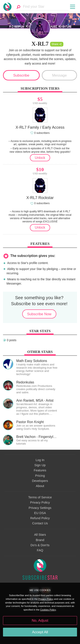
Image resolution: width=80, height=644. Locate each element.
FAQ (40, 550)
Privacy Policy (40, 502)
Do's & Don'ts (40, 545)
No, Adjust (40, 621)
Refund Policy (40, 518)
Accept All (40, 632)
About (40, 486)
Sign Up (40, 465)
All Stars (40, 535)
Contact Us (40, 523)
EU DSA (40, 513)
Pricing (40, 476)
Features (40, 470)
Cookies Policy (48, 610)
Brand (40, 540)
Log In (40, 460)
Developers (40, 481)
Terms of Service (40, 497)
